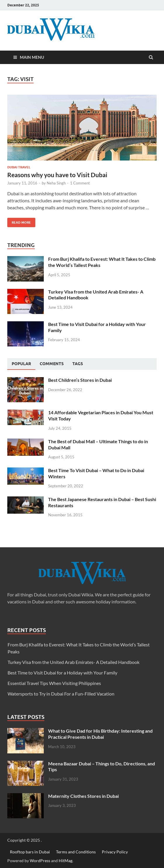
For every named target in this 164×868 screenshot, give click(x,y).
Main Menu (32, 57)
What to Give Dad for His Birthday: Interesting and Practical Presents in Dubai (100, 734)
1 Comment (80, 183)
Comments (52, 364)
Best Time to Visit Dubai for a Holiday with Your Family (62, 673)
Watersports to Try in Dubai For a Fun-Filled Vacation (61, 694)
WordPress (40, 861)
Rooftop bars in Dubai (30, 852)
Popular (21, 364)
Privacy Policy (115, 852)
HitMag (66, 861)
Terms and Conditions (76, 852)
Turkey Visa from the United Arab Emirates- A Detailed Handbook (74, 662)
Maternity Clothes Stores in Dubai (83, 796)
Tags (78, 364)
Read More (19, 221)
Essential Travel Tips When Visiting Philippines (54, 683)
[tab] (21, 364)
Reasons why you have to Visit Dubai (57, 175)
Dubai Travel (19, 167)
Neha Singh (56, 183)
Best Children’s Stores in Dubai (80, 380)
